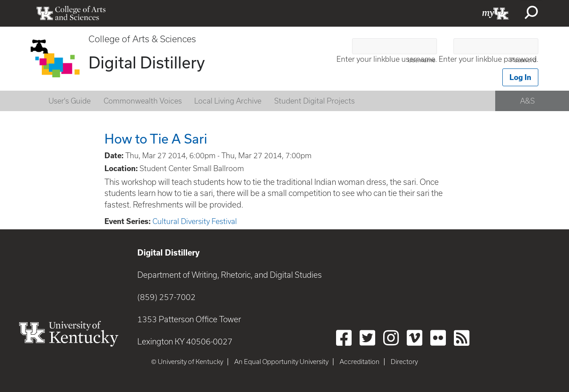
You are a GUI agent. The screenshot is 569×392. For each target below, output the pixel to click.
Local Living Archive (228, 101)
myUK (496, 13)
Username (421, 60)
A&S (527, 101)
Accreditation (360, 362)
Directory (404, 362)
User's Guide (70, 101)
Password (523, 60)
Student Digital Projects (315, 101)
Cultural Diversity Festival (195, 221)
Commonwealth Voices (143, 101)
